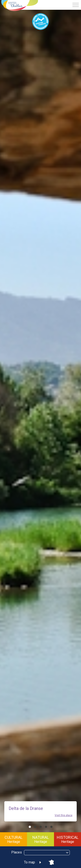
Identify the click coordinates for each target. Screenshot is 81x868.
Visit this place (64, 815)
